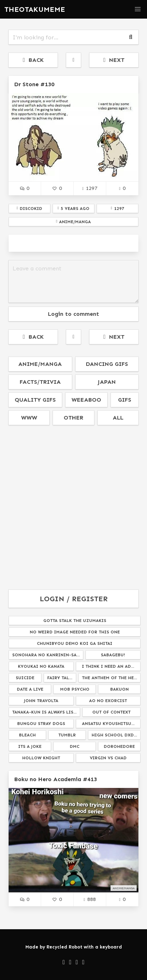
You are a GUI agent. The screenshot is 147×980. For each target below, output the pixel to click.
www (29, 418)
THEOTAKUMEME (35, 9)
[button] (138, 9)
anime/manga (40, 364)
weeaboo (86, 400)
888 (90, 899)
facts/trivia (40, 382)
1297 (90, 188)
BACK (33, 60)
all (118, 418)
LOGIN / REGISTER (74, 599)
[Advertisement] (73, 508)
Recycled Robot (64, 947)
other (73, 418)
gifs (125, 400)
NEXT (114, 60)
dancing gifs (107, 364)
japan (107, 382)
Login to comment (73, 314)
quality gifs (35, 400)
